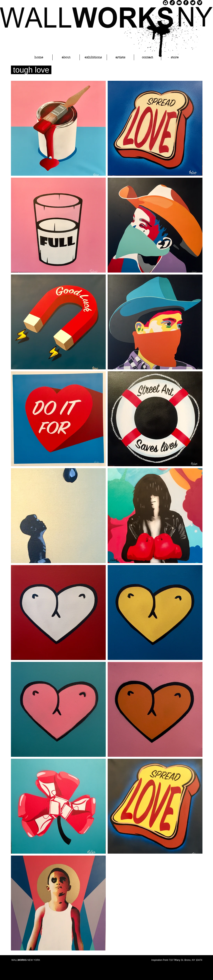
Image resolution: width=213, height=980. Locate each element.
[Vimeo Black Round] (200, 3)
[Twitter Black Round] (193, 3)
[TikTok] (172, 3)
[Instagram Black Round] (165, 3)
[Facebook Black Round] (186, 3)
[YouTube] (179, 3)
